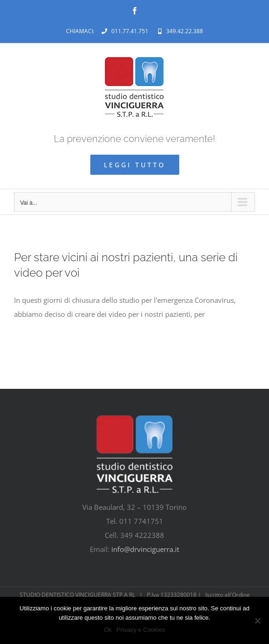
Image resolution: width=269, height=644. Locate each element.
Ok (108, 630)
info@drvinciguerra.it (145, 549)
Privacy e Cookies (141, 630)
